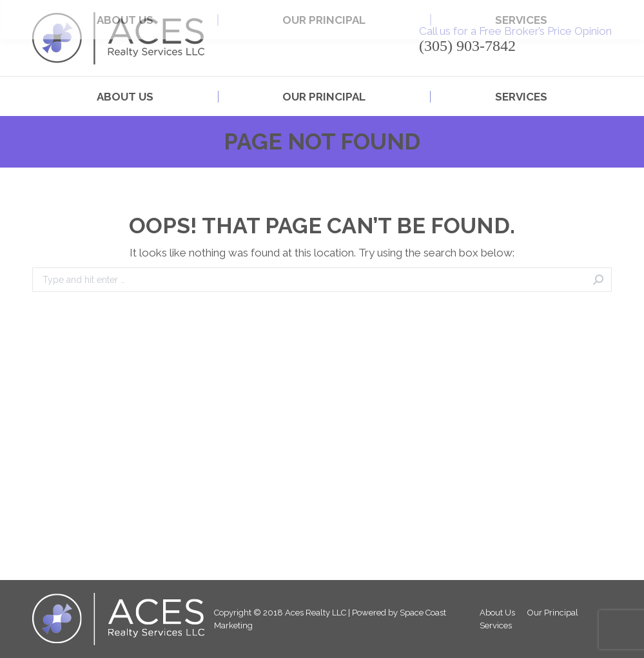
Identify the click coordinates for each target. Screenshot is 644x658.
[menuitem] (125, 97)
